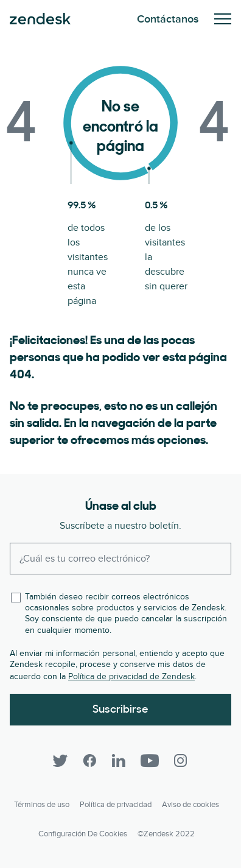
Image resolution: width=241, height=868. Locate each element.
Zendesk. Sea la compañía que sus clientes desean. (40, 19)
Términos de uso (42, 805)
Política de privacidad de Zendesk (131, 676)
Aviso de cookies (190, 805)
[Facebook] (89, 761)
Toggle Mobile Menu (223, 19)
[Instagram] (181, 761)
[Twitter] (60, 761)
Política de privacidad (116, 805)
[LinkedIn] (119, 761)
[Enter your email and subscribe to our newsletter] (120, 559)
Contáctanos (168, 19)
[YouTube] (150, 761)
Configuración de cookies (83, 834)
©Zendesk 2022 (166, 834)
